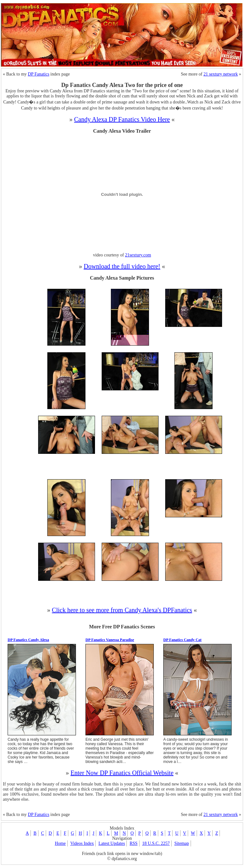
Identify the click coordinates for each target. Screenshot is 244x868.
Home (60, 843)
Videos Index (82, 843)
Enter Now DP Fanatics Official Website (122, 773)
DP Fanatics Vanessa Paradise (110, 640)
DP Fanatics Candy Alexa (28, 640)
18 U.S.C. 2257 (156, 843)
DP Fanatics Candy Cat (182, 640)
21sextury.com (138, 255)
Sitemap (182, 843)
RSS (134, 843)
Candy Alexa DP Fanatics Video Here (122, 119)
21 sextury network (220, 74)
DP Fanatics (39, 74)
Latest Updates (112, 843)
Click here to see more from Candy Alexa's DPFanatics (122, 610)
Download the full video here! (122, 266)
